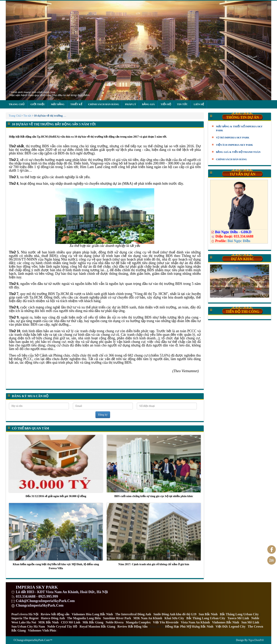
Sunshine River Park (117, 618)
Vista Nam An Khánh (195, 622)
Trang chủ (17, 104)
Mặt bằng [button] (58, 104)
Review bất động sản (55, 614)
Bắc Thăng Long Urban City (239, 614)
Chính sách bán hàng (104, 104)
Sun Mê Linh (250, 622)
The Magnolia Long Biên (84, 618)
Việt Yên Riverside (166, 622)
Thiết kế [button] (76, 104)
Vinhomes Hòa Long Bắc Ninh (92, 614)
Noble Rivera (115, 622)
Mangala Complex (138, 622)
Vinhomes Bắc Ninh (226, 622)
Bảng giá (148, 104)
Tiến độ (166, 104)
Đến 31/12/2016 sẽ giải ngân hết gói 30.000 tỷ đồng (56, 466)
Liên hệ (199, 104)
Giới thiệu (38, 104)
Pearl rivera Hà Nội (25, 614)
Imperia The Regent (25, 618)
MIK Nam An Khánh (148, 618)
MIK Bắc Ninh (49, 622)
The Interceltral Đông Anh (133, 614)
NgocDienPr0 (256, 640)
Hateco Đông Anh (53, 618)
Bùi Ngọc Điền (239, 241)
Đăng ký (103, 415)
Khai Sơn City (174, 618)
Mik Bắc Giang (93, 622)
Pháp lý (130, 104)
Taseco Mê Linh (238, 618)
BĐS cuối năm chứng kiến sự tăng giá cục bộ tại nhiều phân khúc (154, 466)
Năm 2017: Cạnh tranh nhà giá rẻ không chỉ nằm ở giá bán (154, 534)
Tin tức (182, 104)
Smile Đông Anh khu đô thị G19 (175, 614)
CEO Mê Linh (71, 622)
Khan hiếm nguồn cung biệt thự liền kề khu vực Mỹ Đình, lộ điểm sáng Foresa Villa (56, 536)
